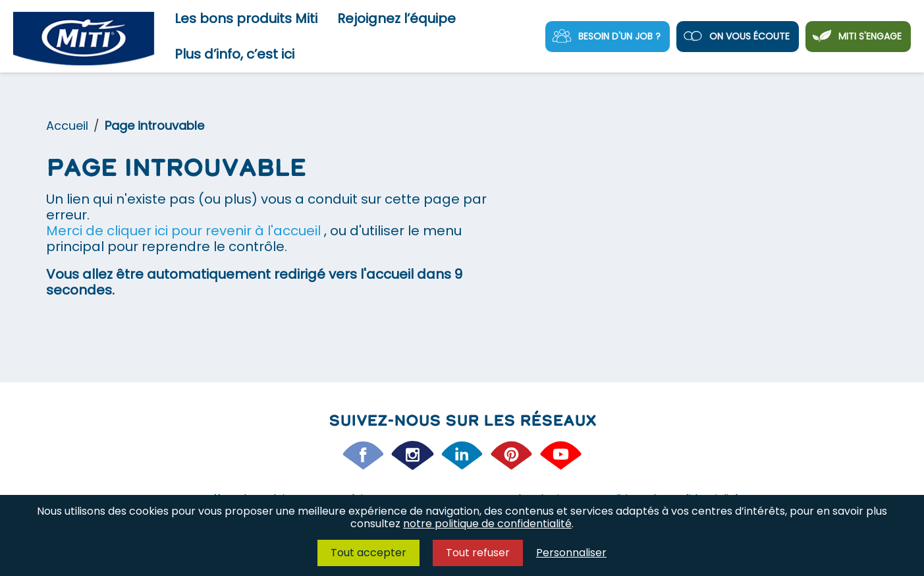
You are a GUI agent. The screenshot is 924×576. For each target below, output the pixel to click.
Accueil (67, 126)
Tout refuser (478, 553)
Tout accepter (368, 553)
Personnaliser (571, 553)
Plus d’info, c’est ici (234, 54)
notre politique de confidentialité (487, 524)
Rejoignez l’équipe (396, 18)
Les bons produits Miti (246, 18)
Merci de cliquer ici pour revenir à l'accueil (185, 231)
